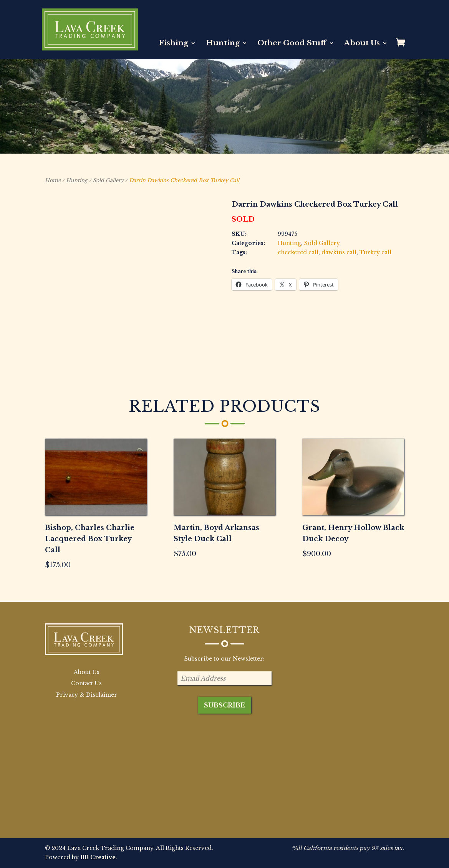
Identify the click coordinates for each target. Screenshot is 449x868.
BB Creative (98, 857)
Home (53, 180)
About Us (362, 44)
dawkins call (339, 252)
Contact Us (86, 683)
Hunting (223, 44)
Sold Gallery (108, 180)
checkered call (298, 252)
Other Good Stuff (292, 44)
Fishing (173, 44)
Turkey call (375, 252)
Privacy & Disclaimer (87, 695)
